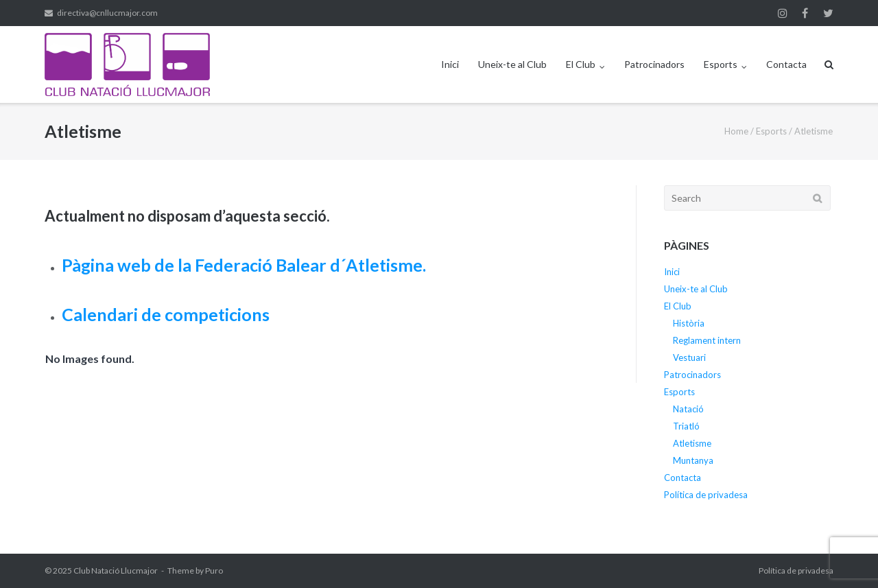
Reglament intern (707, 340)
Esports (721, 64)
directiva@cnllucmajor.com (107, 13)
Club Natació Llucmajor (116, 571)
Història (689, 323)
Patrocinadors (654, 64)
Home (736, 131)
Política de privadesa (706, 495)
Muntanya (693, 460)
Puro (214, 571)
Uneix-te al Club (512, 64)
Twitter (828, 13)
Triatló (686, 426)
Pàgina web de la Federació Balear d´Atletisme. (244, 265)
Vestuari (689, 357)
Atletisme (692, 443)
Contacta (786, 64)
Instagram (783, 13)
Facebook (805, 13)
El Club (581, 64)
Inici (450, 64)
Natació (688, 409)
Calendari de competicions (166, 314)
